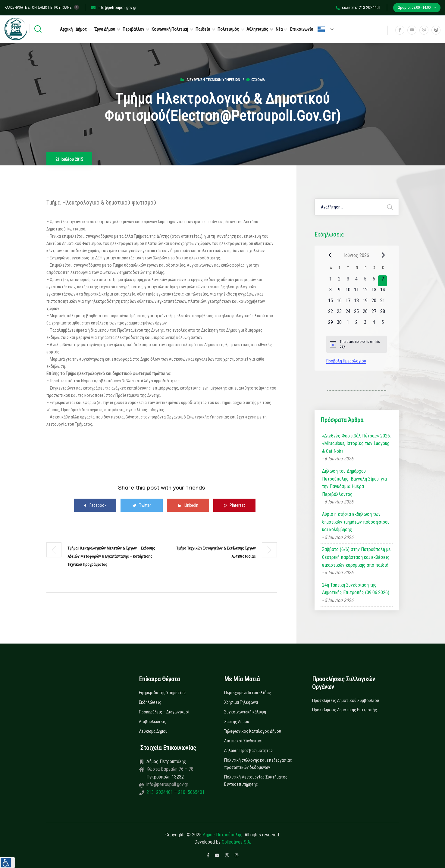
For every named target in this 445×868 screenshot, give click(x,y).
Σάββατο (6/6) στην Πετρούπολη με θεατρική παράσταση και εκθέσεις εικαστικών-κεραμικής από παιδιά (356, 557)
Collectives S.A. (236, 842)
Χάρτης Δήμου (237, 722)
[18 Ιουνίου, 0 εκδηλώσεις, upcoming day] (357, 302)
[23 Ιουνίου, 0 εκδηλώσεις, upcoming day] (339, 313)
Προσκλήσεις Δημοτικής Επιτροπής (345, 710)
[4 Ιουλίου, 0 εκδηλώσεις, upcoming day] (374, 324)
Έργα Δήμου (105, 29)
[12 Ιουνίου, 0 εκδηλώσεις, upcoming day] (365, 292)
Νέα (279, 29)
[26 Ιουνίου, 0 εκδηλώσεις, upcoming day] (365, 313)
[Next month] (383, 255)
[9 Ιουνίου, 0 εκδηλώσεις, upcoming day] (339, 292)
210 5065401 (191, 792)
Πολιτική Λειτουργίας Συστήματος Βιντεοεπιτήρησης (256, 781)
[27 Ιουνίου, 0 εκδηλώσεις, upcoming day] (374, 313)
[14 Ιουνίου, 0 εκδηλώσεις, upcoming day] (382, 292)
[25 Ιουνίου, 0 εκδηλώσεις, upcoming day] (357, 313)
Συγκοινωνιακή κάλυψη (245, 712)
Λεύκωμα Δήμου (153, 731)
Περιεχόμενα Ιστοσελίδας (248, 693)
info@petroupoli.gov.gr (114, 8)
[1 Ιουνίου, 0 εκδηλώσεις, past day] (331, 281)
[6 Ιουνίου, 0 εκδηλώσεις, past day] (374, 281)
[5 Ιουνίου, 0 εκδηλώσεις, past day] (365, 281)
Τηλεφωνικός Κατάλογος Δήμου (253, 731)
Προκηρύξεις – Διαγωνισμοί (164, 712)
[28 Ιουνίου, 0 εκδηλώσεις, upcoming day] (382, 313)
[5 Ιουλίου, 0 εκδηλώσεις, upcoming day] (382, 324)
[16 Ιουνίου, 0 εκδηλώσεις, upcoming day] (339, 302)
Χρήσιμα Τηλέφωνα (241, 702)
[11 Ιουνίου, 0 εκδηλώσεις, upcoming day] (357, 292)
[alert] (357, 344)
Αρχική (66, 29)
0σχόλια (255, 80)
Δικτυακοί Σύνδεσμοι (243, 741)
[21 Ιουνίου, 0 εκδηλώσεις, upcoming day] (382, 302)
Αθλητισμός (257, 29)
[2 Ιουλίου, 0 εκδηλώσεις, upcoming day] (357, 324)
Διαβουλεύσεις (153, 722)
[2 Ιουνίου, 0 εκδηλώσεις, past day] (339, 281)
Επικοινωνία (302, 29)
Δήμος (81, 29)
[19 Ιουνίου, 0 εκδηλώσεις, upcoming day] (365, 302)
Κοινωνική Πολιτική (170, 29)
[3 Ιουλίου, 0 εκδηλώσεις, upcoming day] (365, 324)
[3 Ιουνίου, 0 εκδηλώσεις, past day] (348, 281)
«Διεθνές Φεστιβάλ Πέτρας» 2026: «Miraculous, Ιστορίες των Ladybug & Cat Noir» (356, 443)
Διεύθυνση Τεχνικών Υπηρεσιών (213, 80)
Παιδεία (203, 29)
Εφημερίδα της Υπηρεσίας (162, 693)
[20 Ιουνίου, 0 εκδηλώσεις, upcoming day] (374, 302)
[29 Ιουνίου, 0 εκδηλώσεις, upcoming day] (331, 324)
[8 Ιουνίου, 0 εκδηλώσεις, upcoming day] (331, 292)
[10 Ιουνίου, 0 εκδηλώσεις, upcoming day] (348, 292)
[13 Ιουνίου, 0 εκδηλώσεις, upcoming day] (374, 292)
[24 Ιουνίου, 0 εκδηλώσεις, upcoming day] (348, 313)
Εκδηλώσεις (150, 702)
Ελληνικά (321, 29)
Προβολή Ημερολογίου (346, 361)
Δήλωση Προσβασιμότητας (248, 750)
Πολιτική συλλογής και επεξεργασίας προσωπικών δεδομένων (258, 764)
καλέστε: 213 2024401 (358, 8)
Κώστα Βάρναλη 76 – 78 (170, 769)
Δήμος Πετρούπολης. (223, 835)
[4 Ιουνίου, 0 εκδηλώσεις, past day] (357, 281)
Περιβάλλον (133, 29)
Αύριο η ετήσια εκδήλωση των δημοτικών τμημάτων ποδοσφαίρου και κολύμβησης (356, 522)
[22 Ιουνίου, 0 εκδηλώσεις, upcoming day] (331, 313)
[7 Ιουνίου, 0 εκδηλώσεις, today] (382, 281)
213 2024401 (160, 792)
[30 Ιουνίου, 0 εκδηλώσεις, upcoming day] (339, 324)
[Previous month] (330, 255)
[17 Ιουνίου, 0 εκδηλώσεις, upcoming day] (348, 302)
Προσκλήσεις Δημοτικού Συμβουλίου (346, 700)
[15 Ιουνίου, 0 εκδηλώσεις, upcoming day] (331, 302)
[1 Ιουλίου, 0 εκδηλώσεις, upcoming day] (348, 324)
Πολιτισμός (228, 29)
